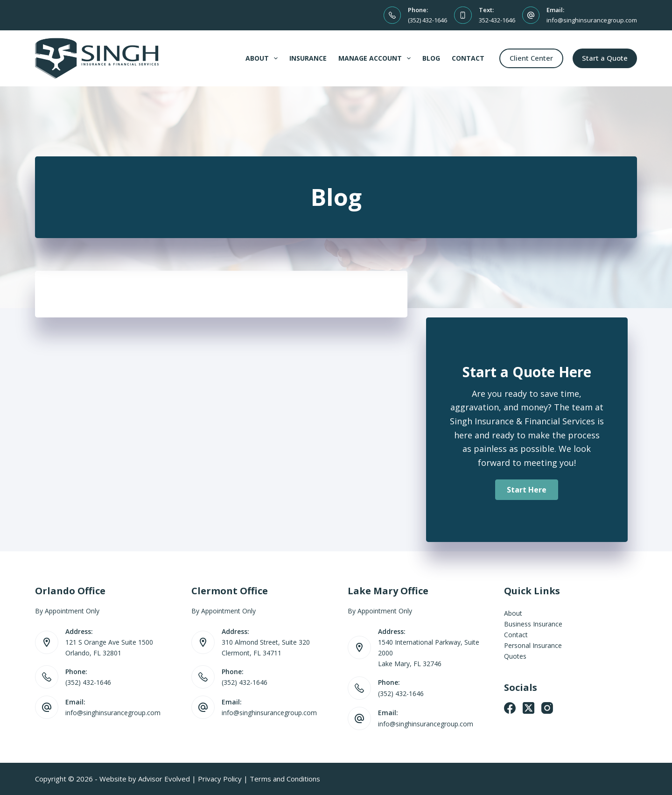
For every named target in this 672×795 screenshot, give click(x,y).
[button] (527, 490)
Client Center (531, 58)
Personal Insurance (533, 645)
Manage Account (376, 58)
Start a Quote (605, 58)
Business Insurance (533, 624)
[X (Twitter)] (528, 708)
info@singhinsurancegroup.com (592, 20)
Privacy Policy (220, 779)
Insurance (308, 58)
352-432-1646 (497, 20)
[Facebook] (510, 708)
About (263, 58)
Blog (431, 58)
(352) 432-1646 (427, 20)
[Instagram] (547, 708)
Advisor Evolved (164, 779)
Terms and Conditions (285, 779)
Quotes (515, 656)
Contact (468, 58)
